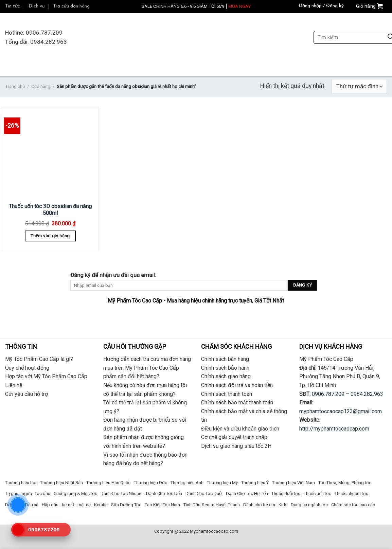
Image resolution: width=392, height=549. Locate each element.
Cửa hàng (41, 86)
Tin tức (13, 6)
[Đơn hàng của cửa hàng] (359, 86)
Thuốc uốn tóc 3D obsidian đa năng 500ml (50, 210)
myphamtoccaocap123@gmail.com (341, 411)
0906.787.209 (328, 394)
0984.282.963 (367, 394)
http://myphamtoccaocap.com (334, 429)
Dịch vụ (37, 6)
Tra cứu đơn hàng (71, 6)
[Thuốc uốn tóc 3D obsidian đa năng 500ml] (50, 154)
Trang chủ (15, 86)
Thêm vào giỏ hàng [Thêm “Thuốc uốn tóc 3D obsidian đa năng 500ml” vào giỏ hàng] (50, 236)
